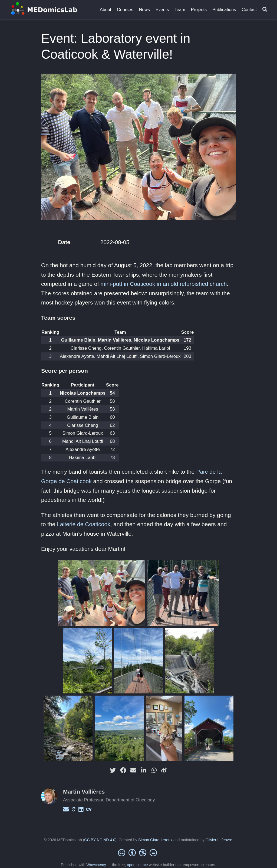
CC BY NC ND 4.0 (100, 840)
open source (137, 865)
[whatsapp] (154, 770)
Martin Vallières (84, 792)
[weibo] (164, 770)
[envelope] (133, 770)
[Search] (265, 10)
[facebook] (123, 770)
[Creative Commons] (138, 853)
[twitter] (113, 770)
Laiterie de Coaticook (83, 524)
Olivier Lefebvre (219, 840)
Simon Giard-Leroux (155, 840)
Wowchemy (96, 865)
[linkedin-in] (144, 770)
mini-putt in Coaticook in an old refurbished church (164, 284)
